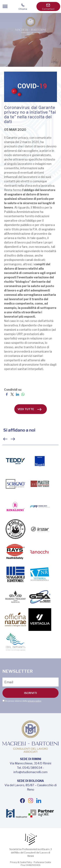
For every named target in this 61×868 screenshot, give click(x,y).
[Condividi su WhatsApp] (23, 394)
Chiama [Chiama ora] (23, 7)
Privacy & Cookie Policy (21, 862)
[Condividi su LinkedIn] (17, 394)
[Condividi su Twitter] (12, 394)
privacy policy (34, 701)
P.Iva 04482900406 (31, 865)
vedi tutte (30, 409)
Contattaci (48, 7)
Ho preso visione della (23, 701)
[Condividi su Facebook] (7, 394)
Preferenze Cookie (42, 862)
